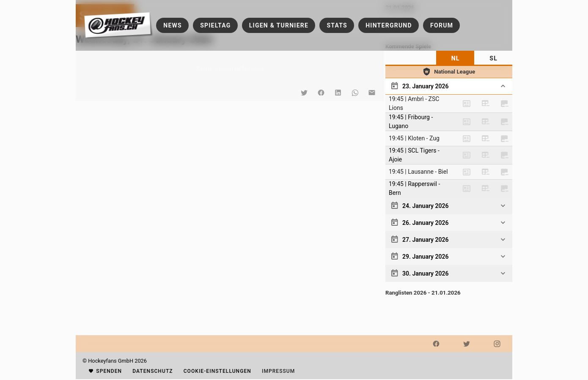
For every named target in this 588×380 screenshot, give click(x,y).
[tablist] (449, 58)
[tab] (455, 58)
